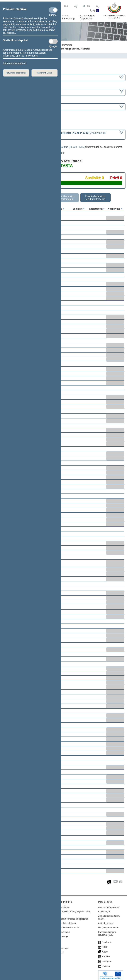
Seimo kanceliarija (69, 17)
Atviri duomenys (106, 921)
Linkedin (106, 964)
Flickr (104, 945)
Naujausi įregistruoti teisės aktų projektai (69, 917)
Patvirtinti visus (45, 73)
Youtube (106, 954)
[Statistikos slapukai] (53, 41)
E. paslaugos (104, 909)
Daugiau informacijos (14, 63)
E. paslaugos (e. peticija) (87, 17)
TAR (66, 6)
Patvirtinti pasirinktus (16, 73)
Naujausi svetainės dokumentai (65, 925)
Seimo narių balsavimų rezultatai (74, 49)
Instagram (107, 959)
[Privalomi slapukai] (53, 10)
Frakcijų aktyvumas (63, 45)
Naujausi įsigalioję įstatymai (63, 921)
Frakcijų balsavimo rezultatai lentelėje (95, 198)
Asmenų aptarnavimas (109, 905)
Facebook (106, 940)
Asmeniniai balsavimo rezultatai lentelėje (63, 198)
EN (89, 6)
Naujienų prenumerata (109, 925)
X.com (105, 950)
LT (84, 6)
